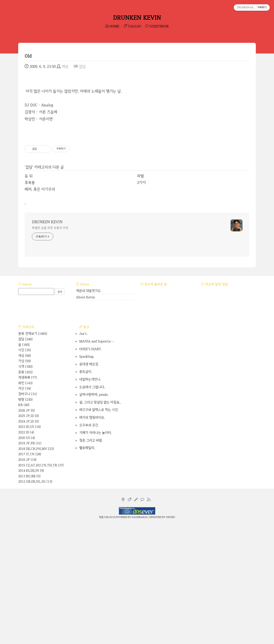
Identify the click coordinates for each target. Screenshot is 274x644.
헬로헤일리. (87, 568)
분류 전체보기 (33, 453)
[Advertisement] (137, 107)
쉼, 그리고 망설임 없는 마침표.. (100, 522)
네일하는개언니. (90, 499)
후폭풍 (30, 302)
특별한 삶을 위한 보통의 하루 (50, 348)
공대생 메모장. (89, 484)
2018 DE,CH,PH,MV (36, 569)
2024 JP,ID (29, 541)
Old (28, 56)
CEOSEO (171, 637)
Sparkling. (87, 476)
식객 (25, 486)
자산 (25, 508)
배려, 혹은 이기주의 (40, 309)
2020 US (27, 558)
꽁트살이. (86, 492)
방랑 (25, 519)
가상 (25, 481)
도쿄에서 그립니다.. (92, 507)
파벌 (140, 296)
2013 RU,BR (29, 596)
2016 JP (27, 579)
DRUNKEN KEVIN (137, 18)
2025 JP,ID (29, 536)
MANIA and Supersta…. (97, 461)
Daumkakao (140, 637)
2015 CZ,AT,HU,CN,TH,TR (41, 585)
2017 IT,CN (30, 574)
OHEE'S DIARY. (91, 469)
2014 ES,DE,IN (31, 590)
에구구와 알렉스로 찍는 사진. (99, 530)
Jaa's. (83, 453)
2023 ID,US (30, 547)
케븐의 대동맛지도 (88, 411)
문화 (25, 492)
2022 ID (26, 552)
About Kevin (85, 417)
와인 (25, 503)
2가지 (141, 302)
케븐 (101, 637)
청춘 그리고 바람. (91, 560)
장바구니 (28, 514)
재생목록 (28, 497)
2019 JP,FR (30, 563)
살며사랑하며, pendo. (94, 514)
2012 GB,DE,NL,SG (35, 601)
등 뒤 (29, 296)
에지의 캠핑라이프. (92, 537)
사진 (25, 470)
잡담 (80, 66)
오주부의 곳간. (89, 545)
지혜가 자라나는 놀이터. (95, 553)
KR (24, 525)
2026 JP (27, 530)
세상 (25, 475)
